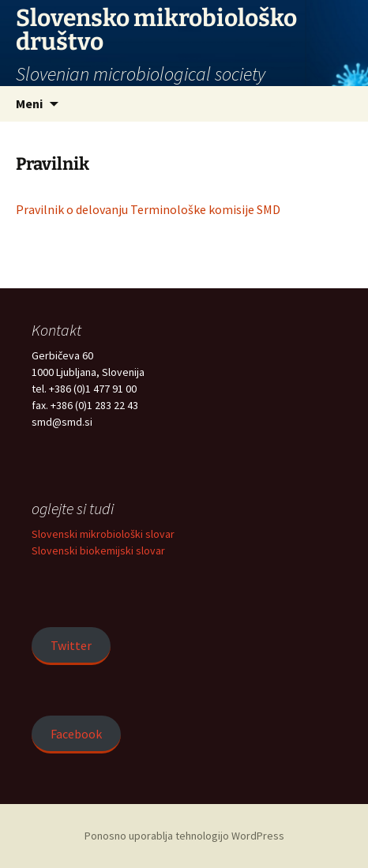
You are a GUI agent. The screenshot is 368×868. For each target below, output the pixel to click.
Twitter (71, 645)
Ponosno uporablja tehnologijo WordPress (184, 836)
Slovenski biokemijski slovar (98, 550)
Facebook (76, 734)
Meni (29, 103)
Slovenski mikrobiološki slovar (103, 534)
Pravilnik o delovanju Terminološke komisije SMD (148, 209)
